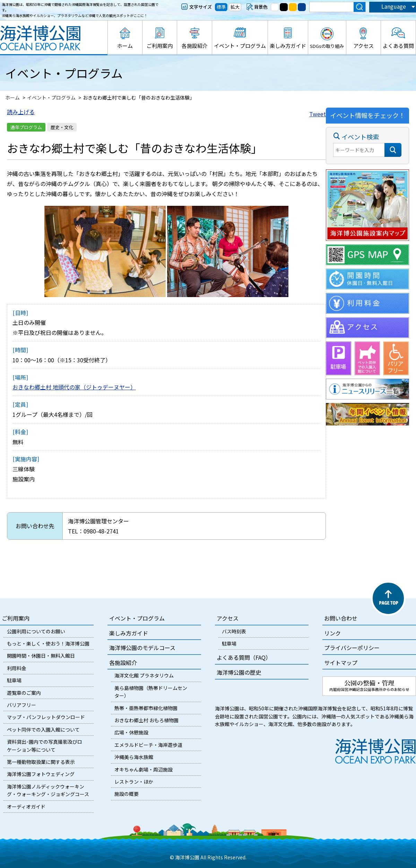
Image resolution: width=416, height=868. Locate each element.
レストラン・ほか (134, 782)
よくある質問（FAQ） (244, 657)
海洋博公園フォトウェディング (41, 774)
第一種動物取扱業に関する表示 (41, 762)
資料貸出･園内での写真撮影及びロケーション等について (45, 745)
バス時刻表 (234, 631)
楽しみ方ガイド (288, 46)
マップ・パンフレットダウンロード (46, 717)
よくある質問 (398, 46)
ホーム (125, 46)
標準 (221, 7)
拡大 (235, 7)
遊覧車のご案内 (24, 693)
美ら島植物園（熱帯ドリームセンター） (151, 692)
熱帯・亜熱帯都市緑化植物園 (146, 708)
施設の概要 (127, 794)
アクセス (363, 46)
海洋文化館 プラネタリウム (144, 675)
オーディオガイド (26, 807)
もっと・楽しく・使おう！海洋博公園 (48, 643)
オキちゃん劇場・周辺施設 (144, 769)
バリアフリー (21, 705)
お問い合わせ (341, 618)
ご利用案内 (160, 46)
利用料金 (17, 668)
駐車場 (14, 680)
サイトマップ (341, 663)
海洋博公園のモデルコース (142, 648)
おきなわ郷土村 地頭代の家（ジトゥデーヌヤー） (74, 387)
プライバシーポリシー (352, 648)
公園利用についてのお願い (36, 631)
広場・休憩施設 (131, 732)
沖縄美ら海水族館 (134, 757)
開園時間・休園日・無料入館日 (41, 656)
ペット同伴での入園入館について (43, 730)
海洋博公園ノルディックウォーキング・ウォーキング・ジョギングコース (48, 790)
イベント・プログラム (240, 46)
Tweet (318, 114)
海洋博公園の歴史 (239, 672)
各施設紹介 (195, 46)
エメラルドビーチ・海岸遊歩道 (148, 745)
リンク (332, 633)
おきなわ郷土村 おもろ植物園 (146, 720)
